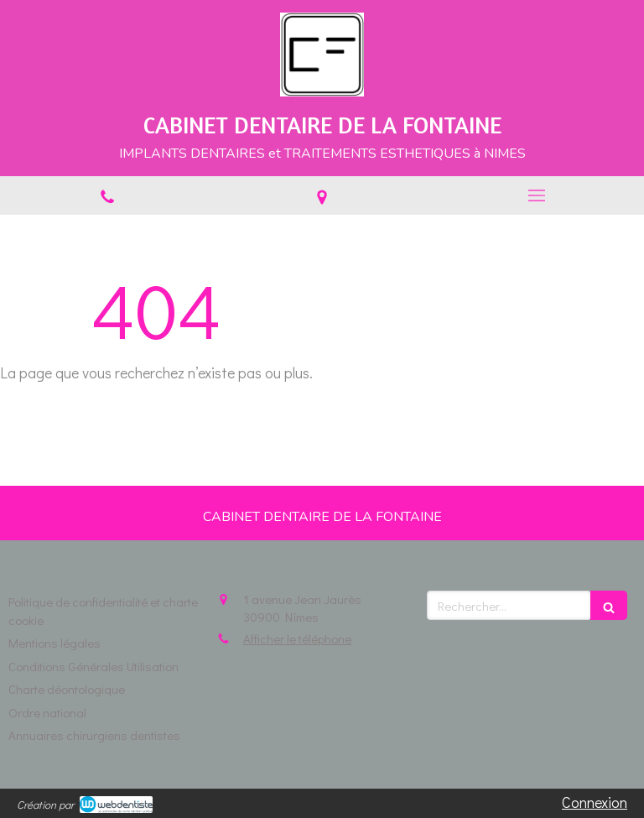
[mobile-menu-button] (537, 195)
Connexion (595, 802)
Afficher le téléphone (297, 638)
